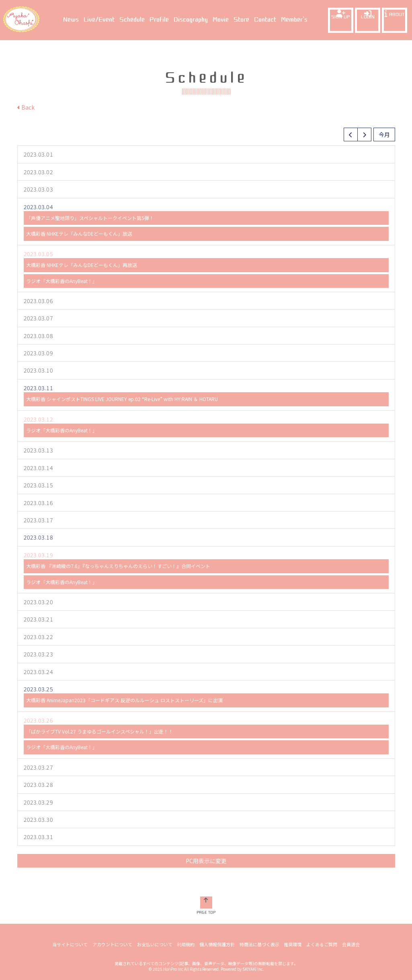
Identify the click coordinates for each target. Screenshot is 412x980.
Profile (159, 20)
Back (26, 107)
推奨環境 (292, 944)
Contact (265, 20)
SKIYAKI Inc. (253, 969)
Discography (191, 20)
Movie (221, 20)
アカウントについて (113, 944)
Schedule (132, 20)
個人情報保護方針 (217, 944)
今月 (384, 134)
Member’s (294, 20)
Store (241, 20)
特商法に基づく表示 (259, 944)
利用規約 (186, 944)
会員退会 (350, 944)
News (71, 20)
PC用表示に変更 (206, 861)
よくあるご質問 (321, 944)
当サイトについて (71, 944)
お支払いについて (155, 944)
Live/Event (99, 20)
